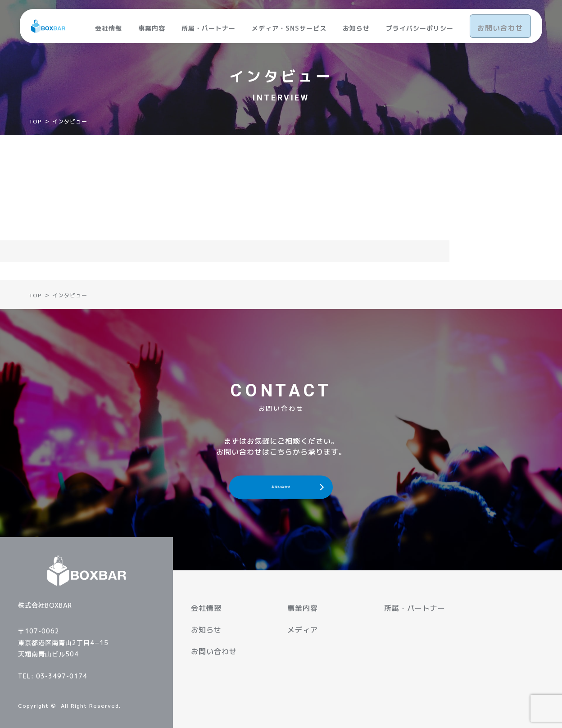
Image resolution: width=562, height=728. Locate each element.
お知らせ (357, 23)
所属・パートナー (209, 23)
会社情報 (109, 23)
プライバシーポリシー (421, 23)
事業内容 (153, 23)
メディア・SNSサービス (290, 23)
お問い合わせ (501, 23)
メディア (303, 630)
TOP (35, 121)
